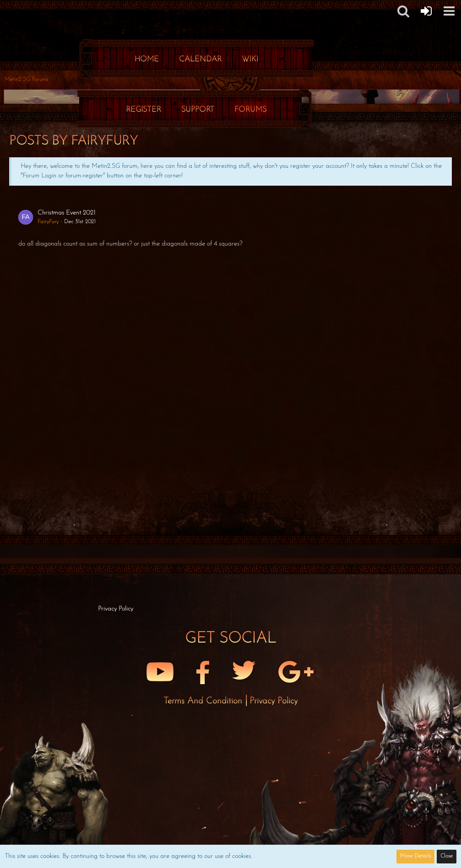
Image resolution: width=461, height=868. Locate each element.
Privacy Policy (274, 701)
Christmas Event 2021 (66, 213)
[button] (449, 11)
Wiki (250, 59)
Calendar (200, 59)
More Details (415, 856)
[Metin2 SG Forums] (196, 9)
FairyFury (48, 222)
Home (147, 59)
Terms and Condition (204, 701)
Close (447, 856)
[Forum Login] (426, 11)
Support (198, 110)
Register (144, 110)
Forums (250, 110)
